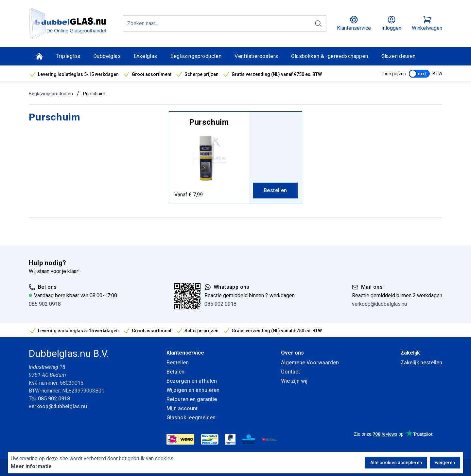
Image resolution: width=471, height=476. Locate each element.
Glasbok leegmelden (191, 418)
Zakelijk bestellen (421, 363)
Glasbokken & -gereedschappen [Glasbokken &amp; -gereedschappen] (330, 56)
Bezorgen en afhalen (192, 381)
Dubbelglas (107, 56)
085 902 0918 (45, 304)
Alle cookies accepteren (396, 463)
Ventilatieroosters (256, 56)
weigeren (445, 463)
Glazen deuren (399, 56)
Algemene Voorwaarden (310, 363)
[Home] (39, 56)
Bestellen (178, 363)
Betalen (175, 372)
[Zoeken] (318, 24)
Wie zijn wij (294, 381)
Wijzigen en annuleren (193, 390)
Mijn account (182, 408)
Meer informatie (31, 466)
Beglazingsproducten (196, 56)
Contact (290, 372)
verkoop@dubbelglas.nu (379, 304)
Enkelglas (146, 56)
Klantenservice (185, 353)
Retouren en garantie (192, 399)
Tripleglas (68, 56)
